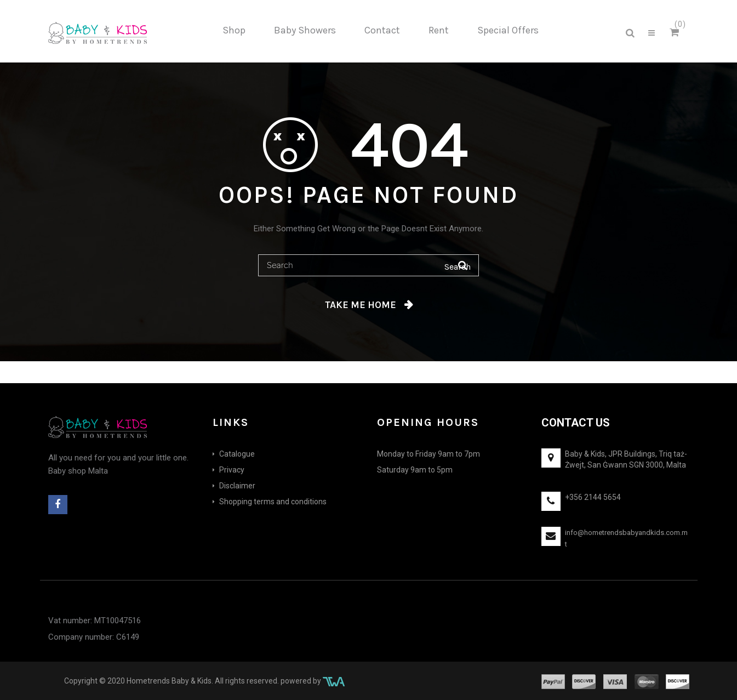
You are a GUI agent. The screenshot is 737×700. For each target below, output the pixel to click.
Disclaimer (237, 486)
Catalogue (237, 454)
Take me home (361, 305)
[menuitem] (234, 31)
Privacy (232, 470)
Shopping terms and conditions (273, 502)
